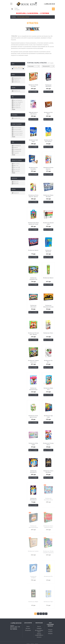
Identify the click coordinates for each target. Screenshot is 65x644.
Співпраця (39, 619)
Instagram (50, 624)
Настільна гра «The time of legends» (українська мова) (48, 544)
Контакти (39, 627)
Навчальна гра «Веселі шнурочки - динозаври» (48, 168)
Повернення (28, 621)
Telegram (50, 620)
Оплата (28, 617)
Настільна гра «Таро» (48, 592)
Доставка (28, 619)
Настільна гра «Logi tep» (33, 543)
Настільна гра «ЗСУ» (48, 567)
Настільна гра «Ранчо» (48, 329)
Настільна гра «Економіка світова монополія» (48, 492)
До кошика (33, 92)
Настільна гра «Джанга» (48, 274)
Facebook (50, 622)
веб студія (41, 641)
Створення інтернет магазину (28, 641)
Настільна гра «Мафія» (33, 592)
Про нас (39, 617)
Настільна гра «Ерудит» (33, 247)
